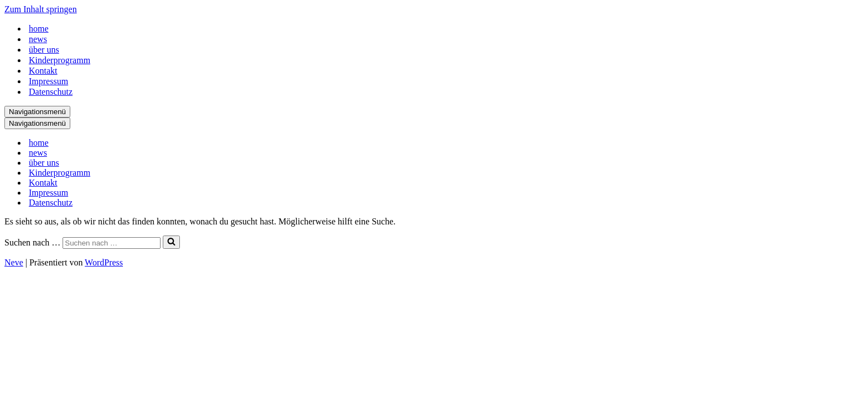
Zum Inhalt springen (41, 9)
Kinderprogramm (60, 60)
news (38, 39)
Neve (14, 262)
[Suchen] (112, 243)
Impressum (48, 81)
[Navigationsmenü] (37, 112)
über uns (44, 50)
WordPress (104, 262)
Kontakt (43, 71)
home (39, 29)
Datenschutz (51, 92)
